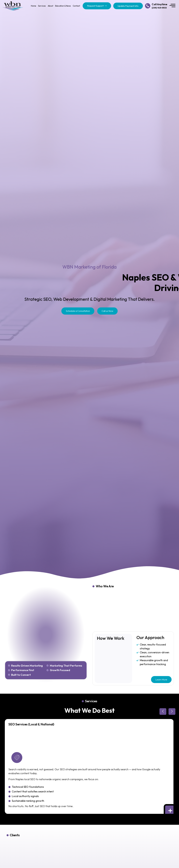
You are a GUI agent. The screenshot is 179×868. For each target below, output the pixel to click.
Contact (76, 6)
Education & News (63, 6)
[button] (163, 712)
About (51, 6)
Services (42, 6)
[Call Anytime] (148, 6)
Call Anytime (160, 4)
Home (34, 6)
